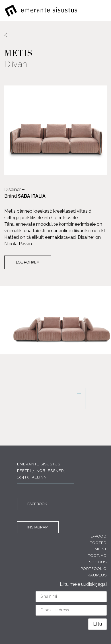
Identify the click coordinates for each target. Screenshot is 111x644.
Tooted (98, 543)
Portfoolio (94, 569)
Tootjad (97, 556)
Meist (101, 549)
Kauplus (97, 575)
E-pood (99, 536)
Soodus (98, 562)
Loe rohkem (28, 262)
